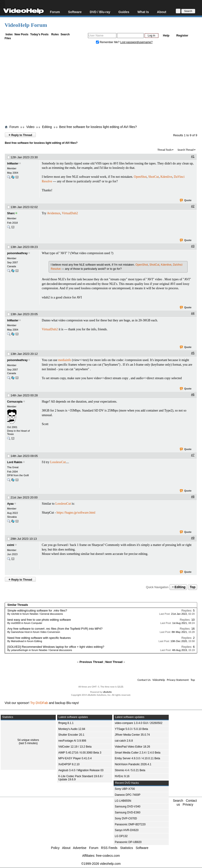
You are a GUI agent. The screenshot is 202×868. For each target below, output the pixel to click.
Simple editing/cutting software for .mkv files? (37, 611)
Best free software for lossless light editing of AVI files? (98, 127)
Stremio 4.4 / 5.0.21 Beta (130, 770)
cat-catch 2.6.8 (124, 741)
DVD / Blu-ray (100, 12)
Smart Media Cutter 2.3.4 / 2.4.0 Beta (138, 753)
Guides (124, 12)
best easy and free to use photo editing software (39, 620)
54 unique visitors (28, 740)
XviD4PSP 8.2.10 (69, 764)
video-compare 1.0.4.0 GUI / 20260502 (139, 723)
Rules (55, 34)
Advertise (80, 848)
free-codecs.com (108, 856)
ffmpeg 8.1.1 (66, 723)
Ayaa (10, 504)
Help (166, 35)
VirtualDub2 (70, 213)
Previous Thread (91, 662)
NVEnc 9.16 (122, 776)
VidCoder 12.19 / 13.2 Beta (75, 747)
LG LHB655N (123, 801)
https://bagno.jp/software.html (76, 513)
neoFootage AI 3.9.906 (72, 741)
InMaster (13, 164)
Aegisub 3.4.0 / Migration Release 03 (81, 770)
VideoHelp (159, 680)
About (162, 12)
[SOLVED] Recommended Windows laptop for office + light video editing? (56, 647)
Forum (55, 12)
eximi (11, 545)
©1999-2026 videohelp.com (101, 864)
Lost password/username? (136, 42)
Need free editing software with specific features (39, 638)
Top (193, 587)
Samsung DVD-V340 (128, 807)
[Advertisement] (103, 86)
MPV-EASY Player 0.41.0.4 (75, 758)
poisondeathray (17, 253)
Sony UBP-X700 (125, 789)
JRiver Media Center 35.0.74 (132, 735)
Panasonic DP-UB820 (128, 842)
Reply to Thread (20, 135)
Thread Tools (165, 150)
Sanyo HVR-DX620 (127, 830)
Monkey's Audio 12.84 (72, 729)
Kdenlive (166, 177)
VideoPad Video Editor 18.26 (132, 747)
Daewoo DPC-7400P (128, 795)
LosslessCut (58, 462)
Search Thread (185, 150)
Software (75, 12)
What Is (143, 12)
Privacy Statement (178, 680)
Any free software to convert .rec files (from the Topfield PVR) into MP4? (55, 629)
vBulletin (107, 692)
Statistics (126, 848)
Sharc (11, 213)
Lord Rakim (15, 462)
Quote (186, 200)
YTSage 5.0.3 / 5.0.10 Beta (131, 729)
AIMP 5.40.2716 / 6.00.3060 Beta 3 (80, 753)
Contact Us (144, 680)
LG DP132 (121, 836)
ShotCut (154, 177)
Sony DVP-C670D (126, 818)
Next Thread (114, 662)
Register (182, 35)
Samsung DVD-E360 (128, 812)
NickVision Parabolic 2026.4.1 (133, 764)
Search (65, 34)
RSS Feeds (109, 848)
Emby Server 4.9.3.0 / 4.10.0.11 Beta (137, 758)
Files (8, 38)
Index (9, 34)
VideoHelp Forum (26, 25)
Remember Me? (108, 42)
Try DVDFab (39, 703)
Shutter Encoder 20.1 (71, 735)
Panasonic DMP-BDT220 (130, 824)
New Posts (21, 34)
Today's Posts (39, 34)
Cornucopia (15, 402)
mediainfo (65, 360)
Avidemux (53, 213)
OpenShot (140, 177)
